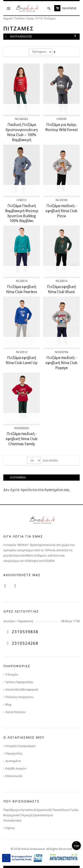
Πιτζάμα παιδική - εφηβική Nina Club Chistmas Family (22, 439)
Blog (8, 704)
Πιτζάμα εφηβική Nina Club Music (61, 289)
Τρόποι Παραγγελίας (19, 682)
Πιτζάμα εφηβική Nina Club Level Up (22, 360)
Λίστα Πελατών (15, 712)
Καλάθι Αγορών (16, 768)
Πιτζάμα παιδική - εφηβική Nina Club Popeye (61, 363)
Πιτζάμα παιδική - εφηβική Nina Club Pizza (61, 211)
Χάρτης (9, 828)
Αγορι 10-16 (35, 18)
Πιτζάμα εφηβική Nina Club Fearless (22, 289)
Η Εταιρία (12, 674)
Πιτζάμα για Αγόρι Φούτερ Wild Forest (61, 127)
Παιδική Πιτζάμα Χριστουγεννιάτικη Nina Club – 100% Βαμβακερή (22, 132)
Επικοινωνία (14, 776)
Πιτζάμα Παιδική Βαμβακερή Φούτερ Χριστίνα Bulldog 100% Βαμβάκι (22, 213)
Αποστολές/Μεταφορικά (22, 689)
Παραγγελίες (14, 753)
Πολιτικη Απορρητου (19, 697)
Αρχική (8, 18)
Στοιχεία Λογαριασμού (20, 746)
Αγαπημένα (13, 761)
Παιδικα (20, 18)
